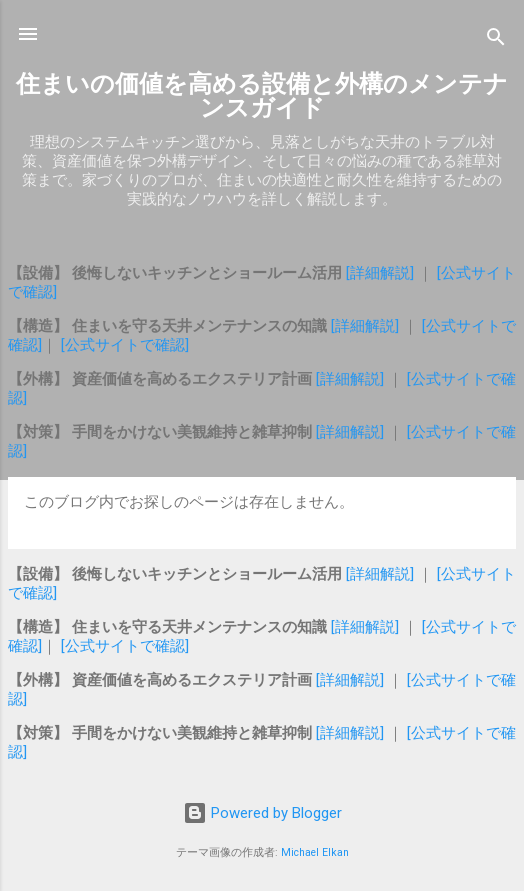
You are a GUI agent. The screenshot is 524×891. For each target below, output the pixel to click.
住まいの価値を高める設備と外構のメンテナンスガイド (262, 96)
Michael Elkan (315, 852)
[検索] (496, 40)
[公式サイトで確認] (123, 345)
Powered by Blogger (262, 813)
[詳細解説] (382, 273)
